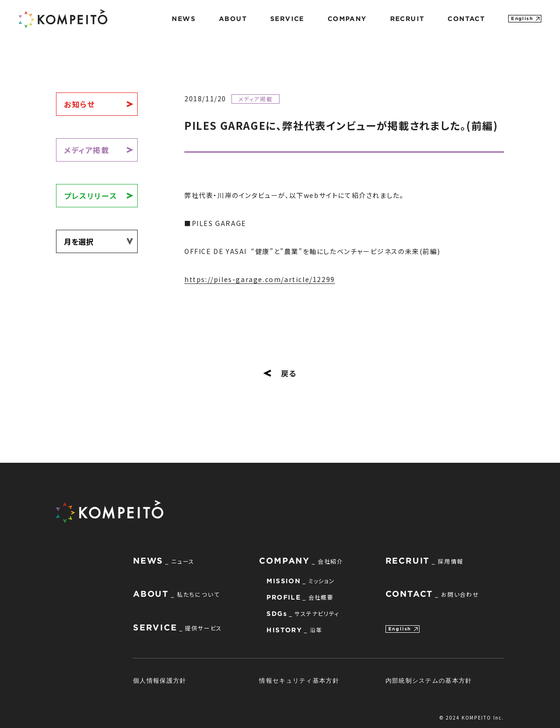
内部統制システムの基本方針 (429, 680)
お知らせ (79, 104)
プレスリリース (91, 196)
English (522, 18)
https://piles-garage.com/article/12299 (260, 279)
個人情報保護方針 (160, 680)
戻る (280, 373)
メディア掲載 (87, 150)
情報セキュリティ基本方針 (299, 680)
